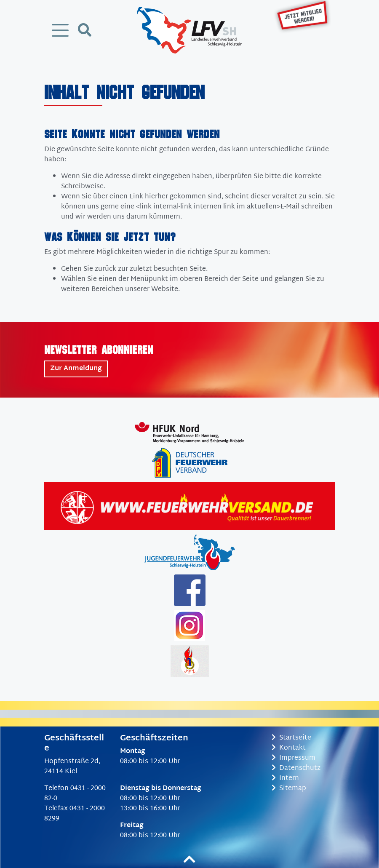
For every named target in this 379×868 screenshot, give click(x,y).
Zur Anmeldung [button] (76, 369)
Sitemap (289, 789)
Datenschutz (296, 768)
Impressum (294, 758)
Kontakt (289, 748)
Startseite (291, 738)
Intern (285, 779)
